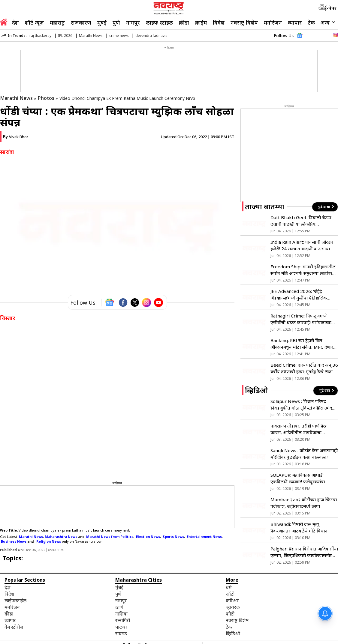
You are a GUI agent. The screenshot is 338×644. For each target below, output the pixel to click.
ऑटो (230, 594)
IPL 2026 (65, 36)
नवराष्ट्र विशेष (244, 22)
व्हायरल (233, 607)
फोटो (230, 614)
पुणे (116, 22)
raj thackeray (40, 36)
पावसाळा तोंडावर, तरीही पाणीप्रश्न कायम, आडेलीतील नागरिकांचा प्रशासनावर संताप (299, 429)
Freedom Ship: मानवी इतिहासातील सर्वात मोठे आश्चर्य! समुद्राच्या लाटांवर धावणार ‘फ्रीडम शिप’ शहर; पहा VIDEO (303, 270)
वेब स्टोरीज (14, 627)
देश (15, 22)
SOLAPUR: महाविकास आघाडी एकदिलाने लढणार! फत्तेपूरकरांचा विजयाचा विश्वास (298, 478)
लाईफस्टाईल (15, 601)
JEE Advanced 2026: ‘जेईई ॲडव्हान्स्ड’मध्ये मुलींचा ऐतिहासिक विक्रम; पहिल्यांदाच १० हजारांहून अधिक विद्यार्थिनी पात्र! (303, 295)
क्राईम (201, 22)
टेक (311, 22)
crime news (119, 36)
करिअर (232, 601)
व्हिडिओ (233, 634)
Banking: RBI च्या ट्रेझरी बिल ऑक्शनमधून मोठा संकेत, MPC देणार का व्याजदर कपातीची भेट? (302, 344)
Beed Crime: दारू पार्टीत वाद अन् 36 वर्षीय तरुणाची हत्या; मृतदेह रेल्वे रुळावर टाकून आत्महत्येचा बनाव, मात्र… (304, 368)
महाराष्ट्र (57, 22)
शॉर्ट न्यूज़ (34, 22)
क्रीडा (184, 22)
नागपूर (133, 22)
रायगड (121, 634)
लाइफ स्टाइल (159, 22)
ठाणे (119, 607)
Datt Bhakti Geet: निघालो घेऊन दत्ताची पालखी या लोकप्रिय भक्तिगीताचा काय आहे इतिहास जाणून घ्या (303, 221)
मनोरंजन (273, 22)
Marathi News (91, 36)
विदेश (219, 22)
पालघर (121, 627)
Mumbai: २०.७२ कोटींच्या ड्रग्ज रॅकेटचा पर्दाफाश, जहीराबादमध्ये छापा (304, 503)
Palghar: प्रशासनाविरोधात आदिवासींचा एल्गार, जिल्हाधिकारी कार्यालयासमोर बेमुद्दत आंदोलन (304, 552)
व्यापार (295, 22)
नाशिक (121, 614)
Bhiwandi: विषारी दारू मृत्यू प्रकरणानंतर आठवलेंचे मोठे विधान (299, 527)
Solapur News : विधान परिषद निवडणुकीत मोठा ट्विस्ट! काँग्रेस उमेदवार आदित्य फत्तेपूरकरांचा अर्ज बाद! (304, 405)
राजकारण (81, 22)
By (16, 137)
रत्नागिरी (123, 620)
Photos (46, 98)
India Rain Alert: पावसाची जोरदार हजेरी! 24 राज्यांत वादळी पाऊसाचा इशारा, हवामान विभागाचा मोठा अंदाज (302, 245)
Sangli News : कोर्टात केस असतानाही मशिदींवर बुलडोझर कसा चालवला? (304, 454)
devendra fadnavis (151, 36)
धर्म (229, 587)
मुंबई (102, 22)
